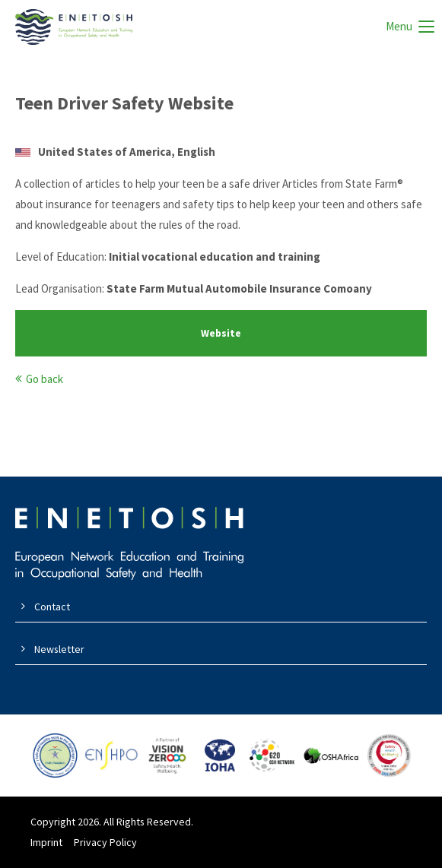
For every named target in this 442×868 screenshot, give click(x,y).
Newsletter (59, 649)
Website (221, 333)
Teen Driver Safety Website (124, 103)
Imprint (46, 842)
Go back (45, 379)
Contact (52, 607)
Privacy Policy (105, 842)
